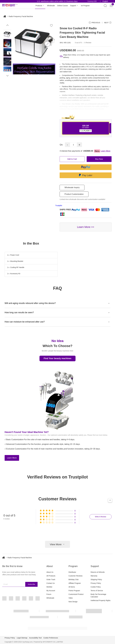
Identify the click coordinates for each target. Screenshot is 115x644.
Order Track (51, 580)
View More (57, 544)
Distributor (72, 572)
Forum (49, 594)
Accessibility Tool (35, 638)
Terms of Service (97, 591)
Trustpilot (59, 206)
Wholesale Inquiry (72, 187)
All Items (72, 587)
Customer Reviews (75, 576)
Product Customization (74, 194)
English (105, 1)
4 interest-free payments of (85, 151)
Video (71, 598)
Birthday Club (74, 580)
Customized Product (76, 594)
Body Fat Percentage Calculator (98, 596)
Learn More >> (86, 227)
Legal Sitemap (22, 638)
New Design (73, 602)
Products (40, 6)
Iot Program (85, 6)
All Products (51, 576)
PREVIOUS (94, 23)
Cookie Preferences (51, 638)
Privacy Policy (96, 583)
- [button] (67, 145)
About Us (50, 572)
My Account (51, 591)
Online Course (62, 6)
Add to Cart (72, 159)
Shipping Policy (96, 580)
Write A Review (101, 517)
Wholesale (51, 6)
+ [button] (79, 145)
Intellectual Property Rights (100, 600)
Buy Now (99, 159)
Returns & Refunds (98, 572)
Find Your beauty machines (57, 358)
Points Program (74, 591)
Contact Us (51, 583)
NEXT (108, 23)
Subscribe (31, 584)
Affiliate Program (75, 583)
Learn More (12, 458)
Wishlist (49, 587)
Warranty (94, 576)
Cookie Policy (96, 587)
